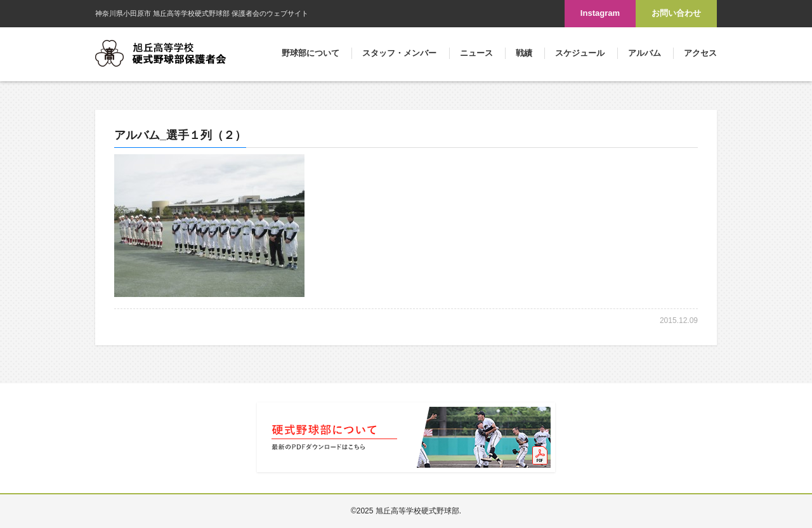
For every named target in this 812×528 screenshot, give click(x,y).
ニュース (476, 53)
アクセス (700, 53)
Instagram (600, 13)
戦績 (524, 53)
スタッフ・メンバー (399, 53)
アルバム (645, 53)
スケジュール (580, 53)
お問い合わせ (676, 13)
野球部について (311, 53)
